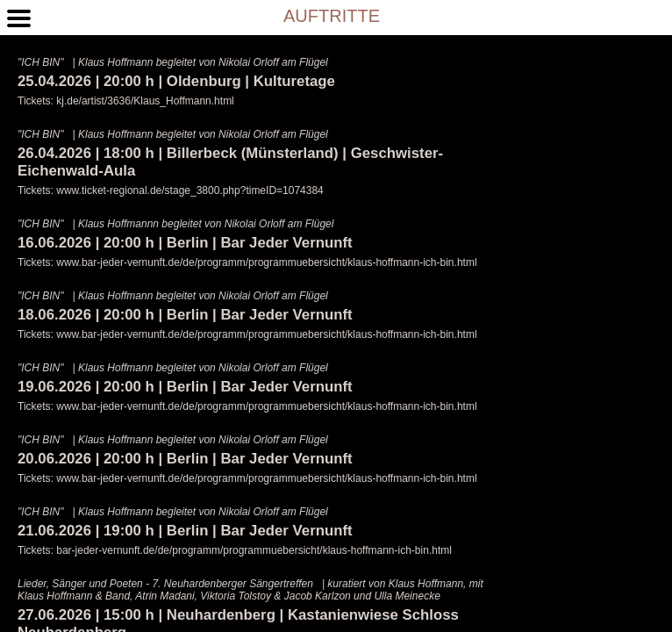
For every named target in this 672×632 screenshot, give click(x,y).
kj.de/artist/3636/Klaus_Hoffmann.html (145, 101)
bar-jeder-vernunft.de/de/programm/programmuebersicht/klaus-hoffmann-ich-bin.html (254, 550)
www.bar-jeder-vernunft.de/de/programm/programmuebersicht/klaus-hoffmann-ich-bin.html (266, 262)
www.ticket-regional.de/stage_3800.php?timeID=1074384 (190, 190)
